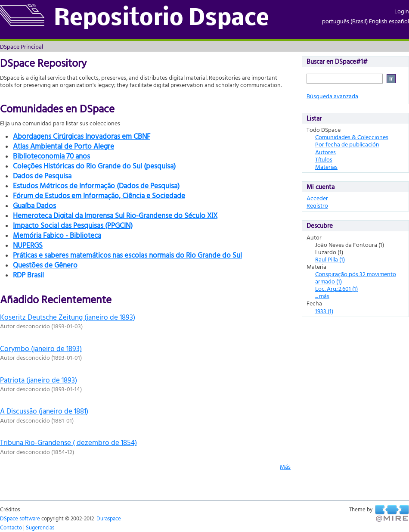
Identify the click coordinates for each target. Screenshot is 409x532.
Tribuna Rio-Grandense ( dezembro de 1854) (68, 442)
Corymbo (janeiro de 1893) (41, 348)
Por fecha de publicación (347, 144)
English (378, 21)
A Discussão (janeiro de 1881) (44, 411)
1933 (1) (324, 311)
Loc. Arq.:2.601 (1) (336, 288)
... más (322, 296)
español (399, 21)
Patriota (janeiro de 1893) (39, 380)
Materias (326, 166)
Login (402, 11)
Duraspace (109, 518)
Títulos (324, 159)
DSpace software (20, 518)
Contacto (11, 527)
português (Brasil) (345, 21)
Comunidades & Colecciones (352, 137)
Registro (317, 205)
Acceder (317, 198)
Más (285, 466)
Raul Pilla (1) (330, 259)
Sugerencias (40, 527)
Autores (325, 152)
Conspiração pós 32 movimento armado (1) (356, 277)
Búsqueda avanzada (332, 96)
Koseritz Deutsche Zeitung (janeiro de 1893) (68, 317)
